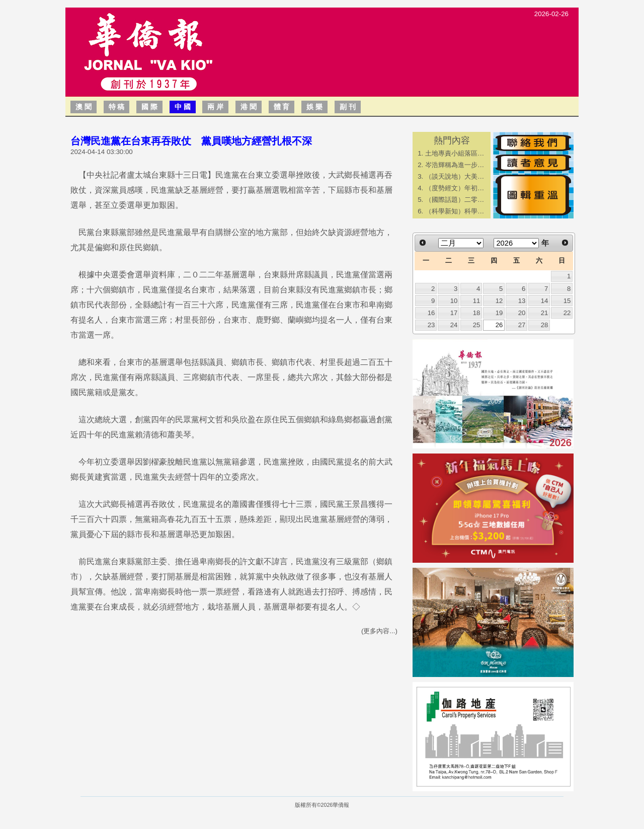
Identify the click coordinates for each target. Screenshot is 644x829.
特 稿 (117, 107)
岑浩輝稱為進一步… (455, 165)
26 (499, 325)
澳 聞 (84, 107)
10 (454, 301)
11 (477, 301)
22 (567, 313)
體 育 (282, 107)
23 (431, 325)
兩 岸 (215, 107)
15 (567, 301)
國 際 (149, 107)
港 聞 (249, 107)
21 (545, 313)
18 (477, 313)
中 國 (183, 107)
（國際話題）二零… (455, 200)
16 (431, 313)
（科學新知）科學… (455, 211)
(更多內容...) (379, 631)
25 (477, 325)
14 (545, 301)
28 (545, 325)
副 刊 (348, 107)
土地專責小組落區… (455, 153)
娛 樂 (314, 107)
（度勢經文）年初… (455, 188)
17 (454, 313)
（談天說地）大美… (455, 176)
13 (522, 301)
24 (454, 325)
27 (522, 325)
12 (499, 301)
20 (522, 313)
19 (499, 313)
